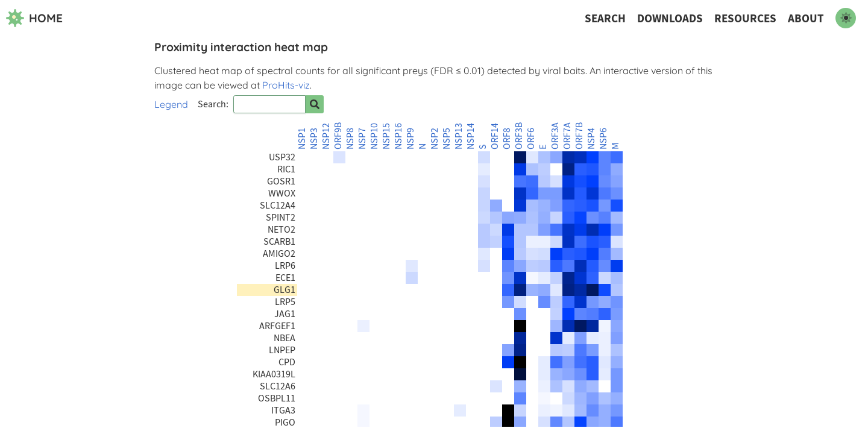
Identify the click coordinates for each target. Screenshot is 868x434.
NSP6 (603, 139)
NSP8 (350, 139)
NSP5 (447, 139)
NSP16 (398, 136)
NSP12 (326, 136)
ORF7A (567, 136)
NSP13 (459, 136)
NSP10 (374, 136)
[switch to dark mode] (846, 18)
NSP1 (302, 139)
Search (605, 18)
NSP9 (410, 139)
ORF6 (531, 139)
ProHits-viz (286, 85)
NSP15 (386, 136)
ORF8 (507, 139)
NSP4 (591, 139)
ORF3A (555, 136)
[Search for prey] (315, 104)
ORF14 (495, 136)
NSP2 (435, 139)
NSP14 (471, 136)
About (806, 18)
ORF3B (519, 136)
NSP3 (314, 139)
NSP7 (362, 139)
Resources (745, 18)
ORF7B (579, 136)
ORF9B (338, 136)
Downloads (670, 18)
